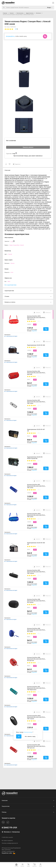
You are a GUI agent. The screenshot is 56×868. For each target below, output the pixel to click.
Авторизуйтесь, (10, 36)
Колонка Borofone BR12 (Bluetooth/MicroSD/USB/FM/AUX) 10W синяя (36, 515)
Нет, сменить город (30, 736)
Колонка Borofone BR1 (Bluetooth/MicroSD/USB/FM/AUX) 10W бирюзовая (36, 688)
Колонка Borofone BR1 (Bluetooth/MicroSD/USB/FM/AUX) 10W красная (36, 746)
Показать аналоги (28, 147)
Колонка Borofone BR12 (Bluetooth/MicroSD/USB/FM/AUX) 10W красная (36, 318)
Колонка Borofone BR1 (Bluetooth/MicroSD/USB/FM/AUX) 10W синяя (36, 486)
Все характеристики (10, 285)
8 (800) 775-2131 (9, 828)
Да (19, 736)
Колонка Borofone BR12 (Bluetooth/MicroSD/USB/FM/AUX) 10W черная (36, 717)
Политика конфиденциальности (10, 843)
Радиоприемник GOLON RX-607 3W (36, 430)
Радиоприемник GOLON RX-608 (36, 345)
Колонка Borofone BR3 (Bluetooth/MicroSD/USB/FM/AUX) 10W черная (36, 572)
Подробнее (34, 331)
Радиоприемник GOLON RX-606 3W (36, 544)
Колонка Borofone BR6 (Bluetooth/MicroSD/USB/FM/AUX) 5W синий (36, 630)
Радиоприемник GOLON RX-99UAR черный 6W (35, 458)
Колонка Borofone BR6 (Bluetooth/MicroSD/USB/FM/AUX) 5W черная (36, 601)
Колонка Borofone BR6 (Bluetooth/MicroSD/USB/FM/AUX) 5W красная (36, 659)
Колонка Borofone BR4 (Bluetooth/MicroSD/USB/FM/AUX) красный (36, 373)
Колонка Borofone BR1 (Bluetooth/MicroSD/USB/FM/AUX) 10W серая (36, 402)
